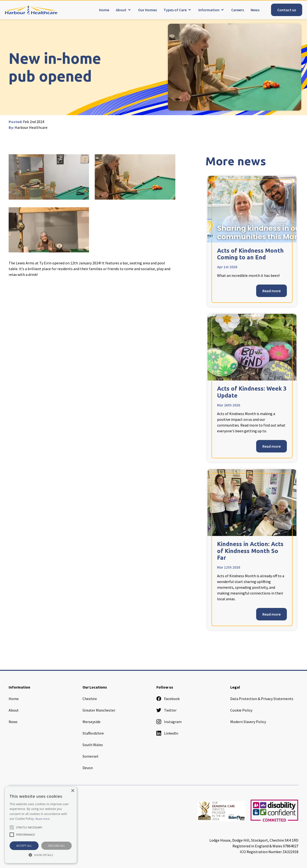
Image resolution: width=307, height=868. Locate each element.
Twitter (166, 710)
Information (209, 10)
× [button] (73, 791)
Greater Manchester (99, 710)
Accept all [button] (24, 846)
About (121, 10)
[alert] (41, 825)
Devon (88, 768)
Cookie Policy (241, 710)
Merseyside (92, 722)
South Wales (93, 745)
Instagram (169, 722)
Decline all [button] (57, 846)
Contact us (287, 10)
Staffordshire (93, 733)
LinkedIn (167, 733)
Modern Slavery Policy (248, 722)
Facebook (168, 699)
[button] (41, 855)
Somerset (91, 756)
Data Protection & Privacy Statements (262, 699)
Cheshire (90, 699)
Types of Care (175, 10)
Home (104, 10)
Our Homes (148, 10)
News (255, 10)
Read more (272, 291)
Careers (238, 10)
